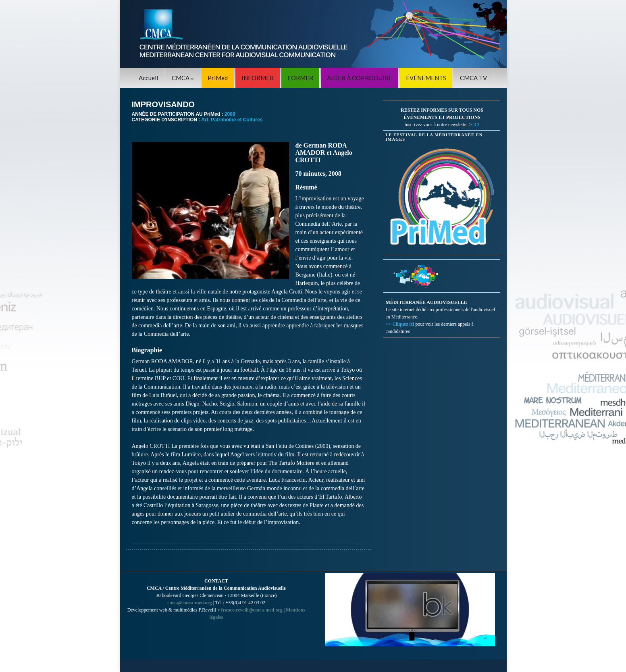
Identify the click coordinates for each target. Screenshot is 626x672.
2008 (230, 114)
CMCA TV (473, 78)
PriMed (218, 78)
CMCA (183, 78)
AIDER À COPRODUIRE (360, 78)
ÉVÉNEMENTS (426, 78)
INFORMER (258, 78)
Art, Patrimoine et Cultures (232, 120)
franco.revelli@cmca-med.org (252, 610)
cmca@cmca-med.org (190, 603)
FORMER (300, 78)
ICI (476, 125)
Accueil (148, 78)
